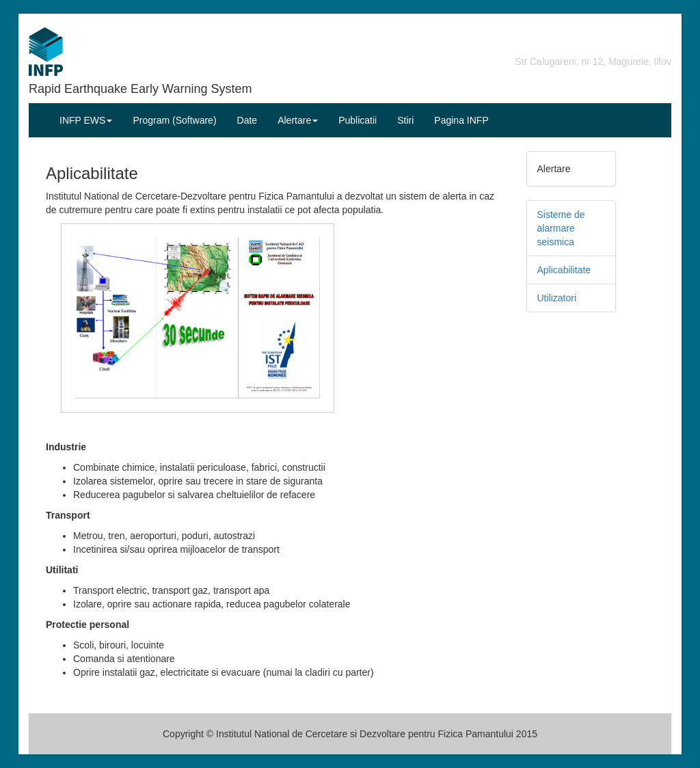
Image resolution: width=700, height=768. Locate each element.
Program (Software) (174, 120)
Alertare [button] (298, 120)
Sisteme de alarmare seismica (561, 228)
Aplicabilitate (564, 270)
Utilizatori (557, 298)
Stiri (405, 120)
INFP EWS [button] (86, 120)
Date (247, 120)
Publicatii (358, 120)
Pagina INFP (461, 120)
